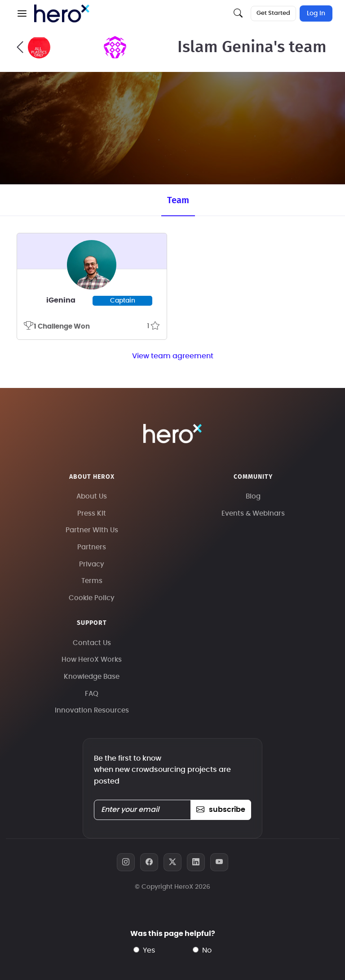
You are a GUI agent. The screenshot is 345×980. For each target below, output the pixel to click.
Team (178, 200)
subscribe (221, 810)
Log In (316, 13)
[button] (22, 13)
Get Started (273, 13)
